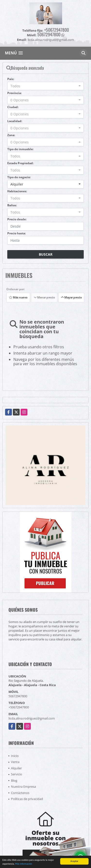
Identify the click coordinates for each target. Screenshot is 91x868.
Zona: (11, 135)
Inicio (15, 756)
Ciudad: (13, 107)
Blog (14, 780)
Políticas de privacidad (27, 799)
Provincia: (14, 93)
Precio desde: (17, 219)
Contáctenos (20, 793)
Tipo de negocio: (19, 177)
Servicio (17, 774)
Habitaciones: (17, 191)
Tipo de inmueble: (20, 149)
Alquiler (16, 768)
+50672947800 (57, 30)
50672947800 (49, 34)
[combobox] (45, 86)
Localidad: (15, 121)
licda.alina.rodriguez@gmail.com (32, 718)
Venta (15, 762)
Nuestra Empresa (23, 786)
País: (11, 79)
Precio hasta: (17, 233)
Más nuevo (18, 297)
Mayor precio (71, 297)
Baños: (12, 205)
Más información (24, 864)
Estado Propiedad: (20, 163)
